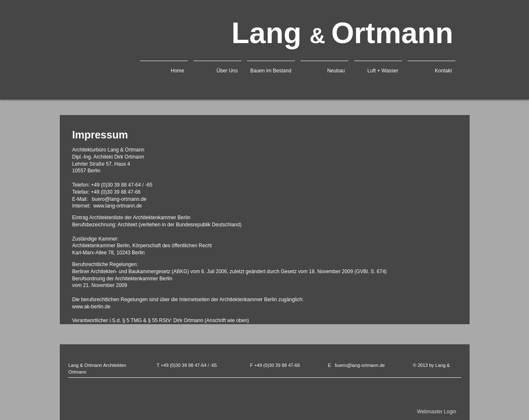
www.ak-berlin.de (91, 307)
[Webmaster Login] (437, 412)
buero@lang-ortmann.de (360, 365)
